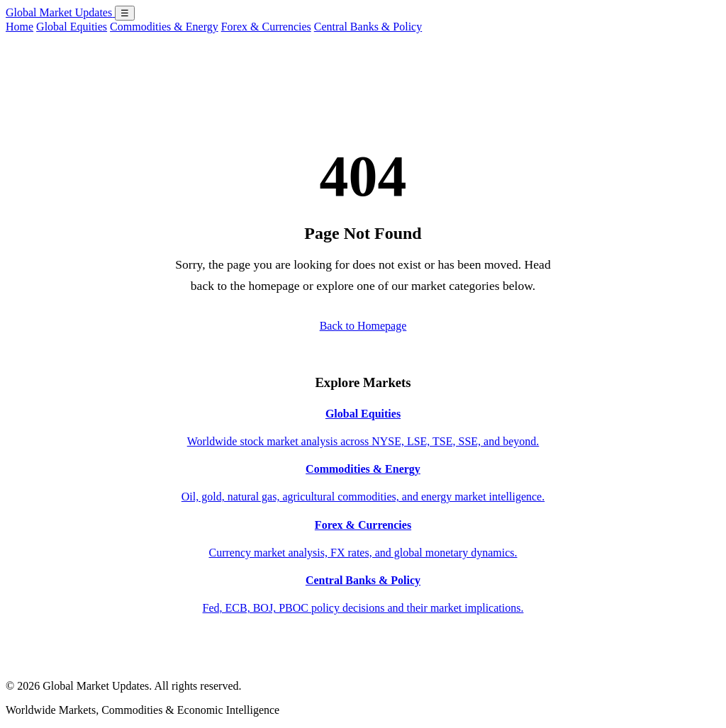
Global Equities (72, 27)
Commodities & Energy (164, 27)
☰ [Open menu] (125, 13)
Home (19, 27)
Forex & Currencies (266, 27)
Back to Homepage (363, 326)
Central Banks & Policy (368, 27)
